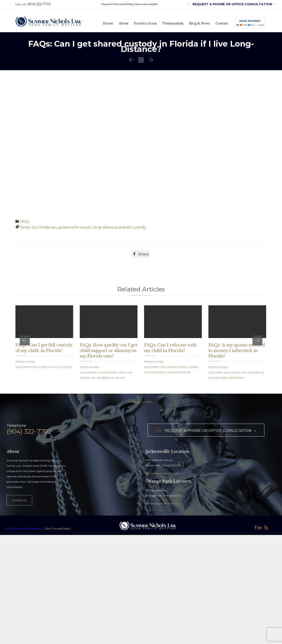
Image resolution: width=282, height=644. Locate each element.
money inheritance (232, 378)
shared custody (132, 227)
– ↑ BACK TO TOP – (141, 470)
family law (29, 227)
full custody (63, 367)
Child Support (108, 373)
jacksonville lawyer (75, 227)
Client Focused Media (57, 596)
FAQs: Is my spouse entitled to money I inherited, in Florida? (237, 351)
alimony (92, 373)
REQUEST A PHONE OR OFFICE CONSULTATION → (232, 4)
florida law (48, 227)
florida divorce (177, 367)
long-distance (105, 227)
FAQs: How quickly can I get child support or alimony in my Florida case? (109, 351)
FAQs (25, 222)
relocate (185, 372)
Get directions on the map (162, 541)
